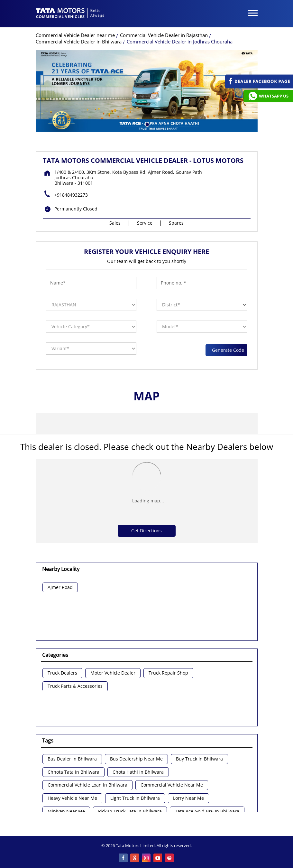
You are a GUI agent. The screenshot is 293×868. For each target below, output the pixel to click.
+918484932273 (71, 195)
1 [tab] (147, 124)
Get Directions (146, 531)
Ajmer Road (60, 588)
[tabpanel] (147, 91)
